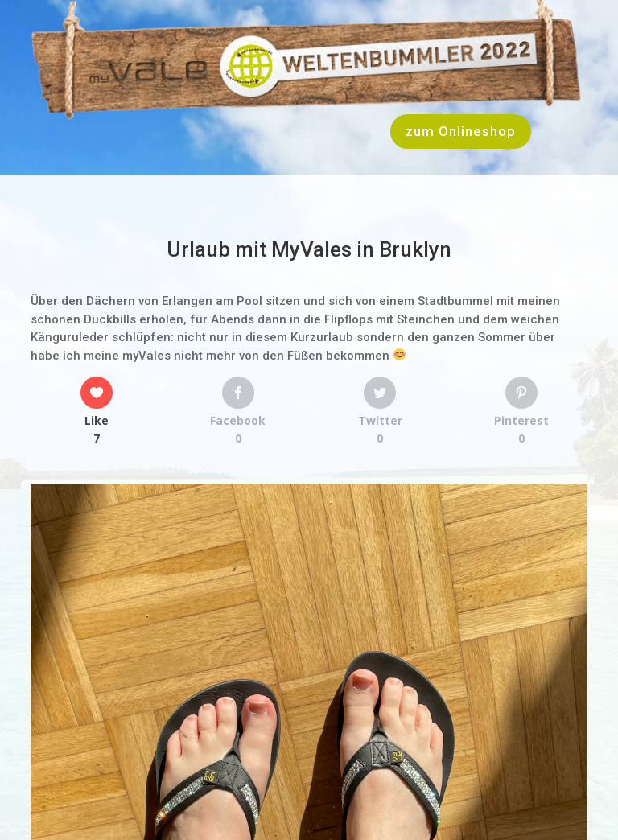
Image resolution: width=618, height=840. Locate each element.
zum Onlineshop (461, 131)
